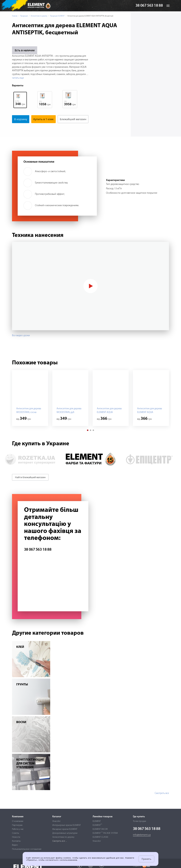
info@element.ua (142, 835)
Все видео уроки (21, 343)
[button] (88, 438)
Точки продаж (139, 821)
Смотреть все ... (60, 841)
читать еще (18, 78)
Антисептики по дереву (39, 16)
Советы (16, 833)
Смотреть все (162, 801)
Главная (15, 16)
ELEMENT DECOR (100, 829)
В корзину (21, 119)
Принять (146, 859)
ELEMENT (97, 821)
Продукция (24, 16)
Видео (15, 845)
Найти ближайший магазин (30, 485)
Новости (16, 837)
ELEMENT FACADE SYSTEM (105, 833)
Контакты (16, 841)
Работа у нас (18, 829)
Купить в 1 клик (43, 119)
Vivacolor (56, 821)
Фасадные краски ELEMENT (65, 829)
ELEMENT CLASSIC (101, 837)
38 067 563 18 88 (149, 6)
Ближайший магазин (27, 127)
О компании (18, 821)
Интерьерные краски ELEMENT (67, 825)
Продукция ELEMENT (57, 16)
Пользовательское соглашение (27, 849)
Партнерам (17, 825)
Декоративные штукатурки (65, 833)
